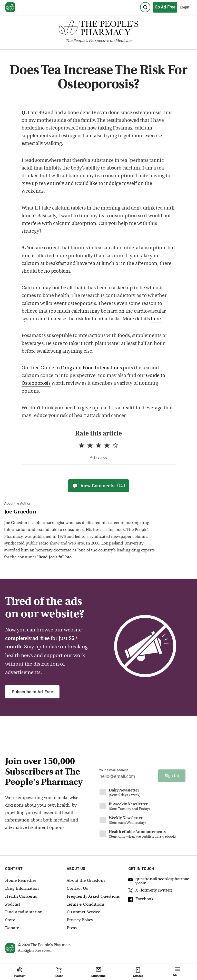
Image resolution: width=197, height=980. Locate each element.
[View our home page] (10, 7)
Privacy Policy (80, 920)
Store (10, 920)
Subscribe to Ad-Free (32, 692)
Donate (12, 928)
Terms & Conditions (86, 905)
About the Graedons (86, 881)
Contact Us (77, 889)
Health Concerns (21, 897)
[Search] (145, 7)
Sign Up (172, 776)
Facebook (141, 900)
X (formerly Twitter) (150, 891)
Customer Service (83, 912)
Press (72, 928)
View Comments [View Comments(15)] (98, 486)
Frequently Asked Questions (93, 897)
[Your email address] (126, 778)
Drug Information (22, 889)
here (156, 319)
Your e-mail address (114, 770)
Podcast (13, 905)
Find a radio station (24, 912)
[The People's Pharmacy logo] (98, 29)
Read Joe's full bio (55, 557)
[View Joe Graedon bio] (81, 512)
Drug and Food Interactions (91, 368)
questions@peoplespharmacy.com (159, 881)
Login (185, 7)
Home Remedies (21, 881)
